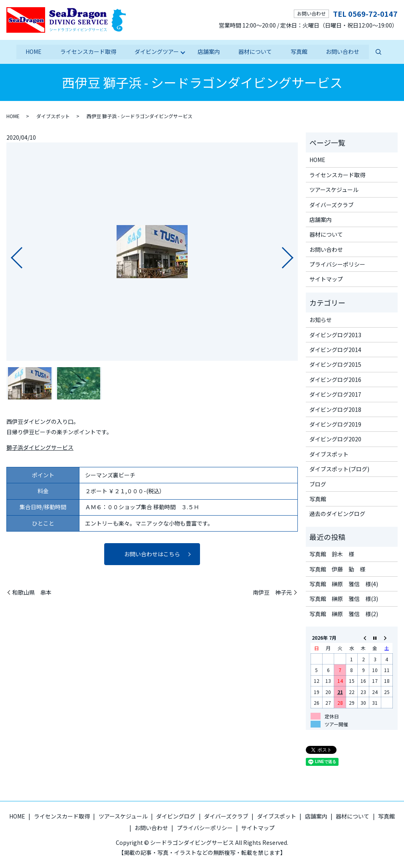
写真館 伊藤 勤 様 (337, 569)
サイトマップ (326, 279)
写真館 (300, 51)
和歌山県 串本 (32, 592)
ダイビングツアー (156, 51)
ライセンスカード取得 (87, 51)
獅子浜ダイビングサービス (40, 447)
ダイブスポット (53, 116)
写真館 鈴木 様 (332, 554)
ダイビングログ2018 (335, 409)
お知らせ (321, 320)
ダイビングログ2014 (335, 349)
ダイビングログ (176, 816)
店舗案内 (209, 51)
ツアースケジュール (334, 189)
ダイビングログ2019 (335, 424)
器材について (255, 51)
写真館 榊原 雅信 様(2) (344, 613)
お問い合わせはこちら (152, 554)
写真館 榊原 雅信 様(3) (344, 599)
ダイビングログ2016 (335, 379)
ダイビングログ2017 (335, 394)
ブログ (318, 484)
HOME (32, 51)
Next (294, 254)
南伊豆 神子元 (272, 592)
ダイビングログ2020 (335, 439)
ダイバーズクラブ (332, 204)
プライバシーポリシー (337, 264)
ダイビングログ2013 (335, 334)
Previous (10, 254)
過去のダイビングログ (337, 514)
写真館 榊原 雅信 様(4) (344, 583)
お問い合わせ (344, 51)
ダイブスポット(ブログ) (339, 469)
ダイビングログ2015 (335, 364)
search (380, 52)
